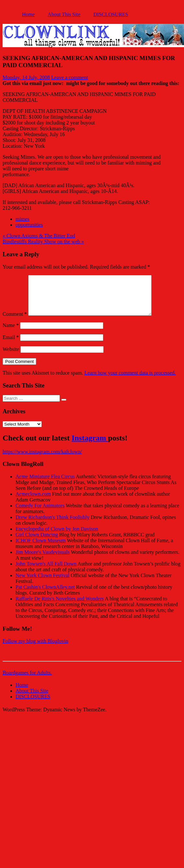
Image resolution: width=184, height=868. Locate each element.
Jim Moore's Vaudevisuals (43, 560)
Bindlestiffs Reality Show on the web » (43, 242)
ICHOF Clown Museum (41, 548)
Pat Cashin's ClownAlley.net (45, 595)
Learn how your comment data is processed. (130, 381)
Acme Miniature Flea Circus (45, 484)
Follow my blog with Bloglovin (35, 649)
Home (28, 14)
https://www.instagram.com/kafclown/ (42, 459)
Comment (15, 322)
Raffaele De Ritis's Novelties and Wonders (60, 606)
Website (11, 357)
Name (11, 333)
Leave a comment (70, 77)
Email (11, 345)
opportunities (29, 225)
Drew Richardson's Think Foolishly (52, 525)
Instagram (90, 446)
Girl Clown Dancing (37, 542)
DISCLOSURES (111, 14)
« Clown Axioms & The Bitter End (39, 236)
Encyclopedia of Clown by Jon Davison (57, 537)
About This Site (64, 14)
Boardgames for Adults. (27, 680)
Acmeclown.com (33, 502)
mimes (23, 219)
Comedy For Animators (40, 513)
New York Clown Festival (42, 583)
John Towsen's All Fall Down (46, 572)
